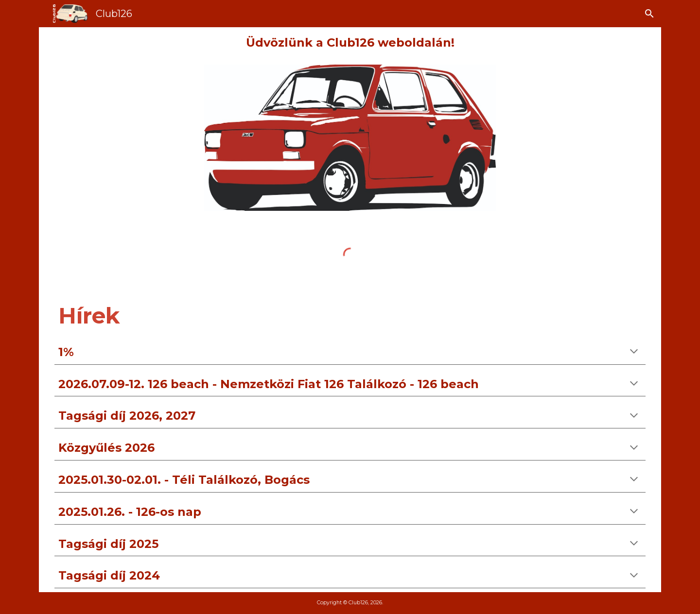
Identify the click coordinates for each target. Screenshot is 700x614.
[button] (649, 14)
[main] (350, 43)
